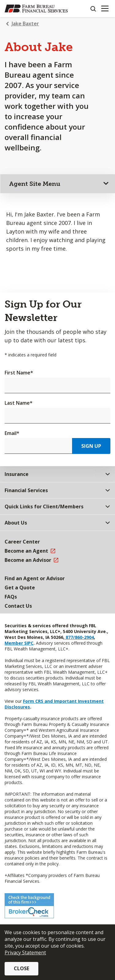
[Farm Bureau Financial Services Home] (36, 9)
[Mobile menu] (105, 9)
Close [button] (21, 968)
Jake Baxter (25, 24)
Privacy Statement (25, 952)
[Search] (93, 9)
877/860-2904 (79, 637)
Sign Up (91, 446)
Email (12, 433)
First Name (19, 373)
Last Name (19, 403)
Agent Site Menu (35, 184)
